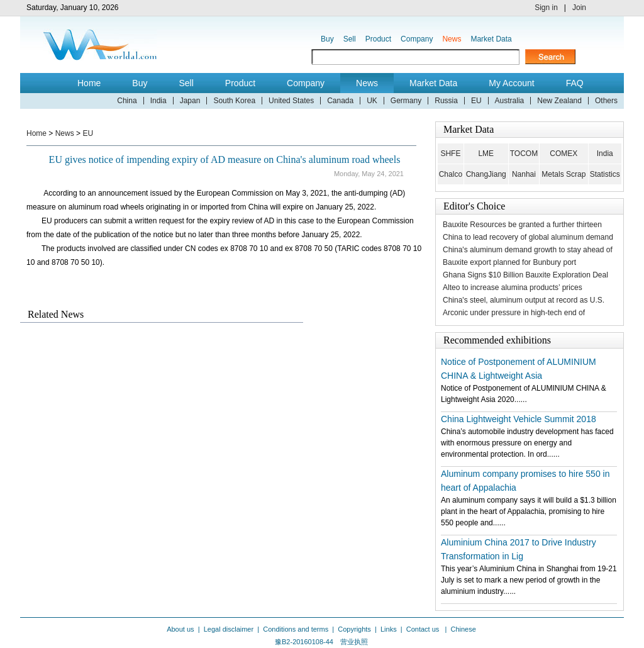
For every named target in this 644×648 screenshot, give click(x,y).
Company (417, 39)
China (127, 101)
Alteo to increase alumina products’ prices (513, 288)
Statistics (605, 174)
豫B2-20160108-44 (304, 642)
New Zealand (559, 101)
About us (180, 629)
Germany (406, 101)
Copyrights (354, 629)
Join (579, 8)
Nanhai (524, 174)
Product (378, 39)
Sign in (546, 8)
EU (476, 101)
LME (486, 154)
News (452, 39)
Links (389, 629)
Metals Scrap (563, 174)
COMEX (563, 154)
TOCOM (524, 154)
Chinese (463, 629)
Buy (327, 39)
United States (291, 101)
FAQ (575, 83)
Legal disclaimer (229, 629)
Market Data (491, 39)
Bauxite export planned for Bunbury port (509, 262)
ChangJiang (486, 174)
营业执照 (354, 642)
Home (89, 83)
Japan (190, 101)
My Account (511, 83)
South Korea (234, 101)
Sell (350, 39)
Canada (340, 101)
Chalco (451, 174)
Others (606, 101)
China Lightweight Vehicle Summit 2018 (519, 419)
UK (372, 101)
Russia (446, 101)
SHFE (450, 154)
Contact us (424, 629)
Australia (510, 101)
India (158, 101)
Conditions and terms (296, 629)
